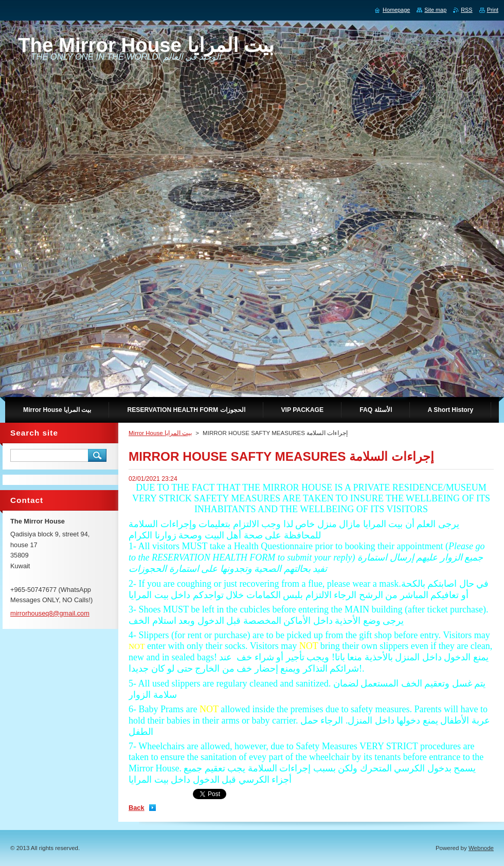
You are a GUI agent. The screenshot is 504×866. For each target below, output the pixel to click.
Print (493, 10)
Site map (435, 10)
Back (137, 808)
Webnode (481, 848)
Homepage (396, 10)
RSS (466, 10)
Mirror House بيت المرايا (160, 433)
